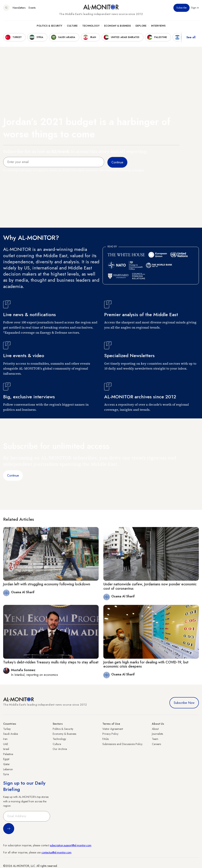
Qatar (7, 764)
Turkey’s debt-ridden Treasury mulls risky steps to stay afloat (51, 662)
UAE (6, 744)
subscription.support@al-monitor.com (71, 845)
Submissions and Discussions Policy (122, 744)
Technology (91, 26)
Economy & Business (117, 26)
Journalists (157, 734)
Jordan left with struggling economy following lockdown (47, 584)
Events (32, 8)
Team (155, 739)
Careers (156, 744)
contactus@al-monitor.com (56, 852)
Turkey (7, 729)
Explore (141, 26)
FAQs (106, 739)
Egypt (6, 759)
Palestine (8, 754)
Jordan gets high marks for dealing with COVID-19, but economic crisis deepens (146, 664)
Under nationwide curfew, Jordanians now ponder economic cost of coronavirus (150, 586)
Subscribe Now (184, 703)
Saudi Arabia (11, 734)
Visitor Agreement (113, 729)
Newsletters (19, 8)
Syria (6, 774)
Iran (5, 739)
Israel (6, 749)
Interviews (158, 26)
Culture (72, 26)
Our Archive (60, 749)
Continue (13, 475)
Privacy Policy (110, 734)
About (155, 729)
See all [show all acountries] (191, 37)
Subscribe (181, 8)
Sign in (195, 8)
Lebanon (8, 769)
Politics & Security (49, 26)
